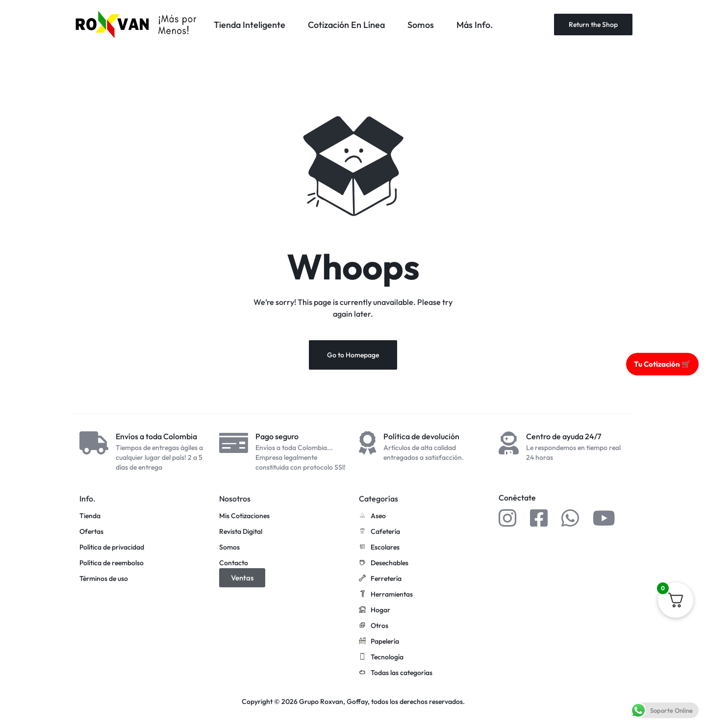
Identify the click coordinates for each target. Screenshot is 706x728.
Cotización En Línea (346, 25)
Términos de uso (104, 579)
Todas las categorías (396, 673)
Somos (421, 25)
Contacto (234, 563)
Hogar (375, 610)
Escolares (379, 548)
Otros (374, 626)
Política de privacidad (112, 547)
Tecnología (381, 657)
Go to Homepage (353, 355)
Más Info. (475, 25)
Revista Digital (241, 532)
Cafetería (379, 532)
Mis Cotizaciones (244, 516)
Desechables (384, 563)
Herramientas (386, 595)
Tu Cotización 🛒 (662, 364)
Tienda (90, 516)
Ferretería (380, 579)
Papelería (379, 642)
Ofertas (91, 532)
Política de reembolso (112, 563)
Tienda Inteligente (250, 25)
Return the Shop (593, 25)
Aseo (372, 516)
